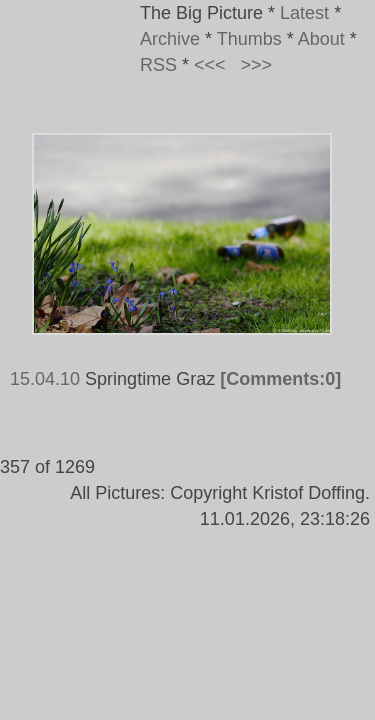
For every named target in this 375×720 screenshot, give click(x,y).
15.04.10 (45, 379)
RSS (158, 65)
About (321, 39)
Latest (304, 13)
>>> (257, 65)
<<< (210, 65)
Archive (170, 39)
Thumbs (249, 39)
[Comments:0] (280, 379)
